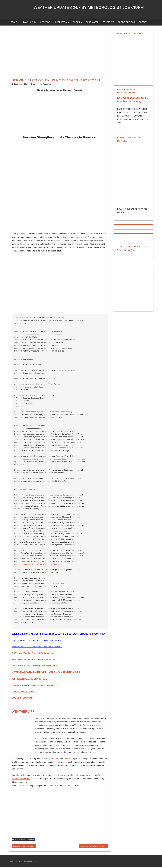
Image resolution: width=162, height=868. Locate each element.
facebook (55, 759)
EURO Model (92, 23)
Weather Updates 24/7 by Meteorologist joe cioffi (93, 7)
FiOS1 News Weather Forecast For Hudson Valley (35, 667)
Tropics (143, 23)
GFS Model (45, 23)
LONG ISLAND (29, 23)
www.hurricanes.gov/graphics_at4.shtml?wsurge (37, 565)
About (15, 23)
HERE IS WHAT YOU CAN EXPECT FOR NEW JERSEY (37, 648)
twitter (67, 759)
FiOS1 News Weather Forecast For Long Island (33, 654)
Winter (78, 23)
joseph (35, 85)
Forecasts (62, 23)
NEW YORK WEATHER (22, 699)
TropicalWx (47, 85)
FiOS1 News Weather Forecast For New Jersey (33, 660)
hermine (31, 841)
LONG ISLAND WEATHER (24, 693)
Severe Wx (108, 23)
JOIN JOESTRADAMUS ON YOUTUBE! (29, 680)
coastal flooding (19, 841)
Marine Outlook (126, 23)
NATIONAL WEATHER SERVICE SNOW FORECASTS (46, 673)
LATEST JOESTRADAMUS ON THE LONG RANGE (35, 686)
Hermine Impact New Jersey (24, 847)
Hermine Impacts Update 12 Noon (93, 847)
